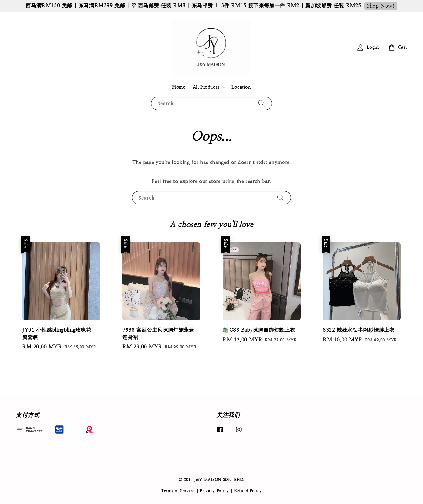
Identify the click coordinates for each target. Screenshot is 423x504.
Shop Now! (381, 6)
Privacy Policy (214, 491)
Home (179, 87)
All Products (206, 87)
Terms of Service (178, 491)
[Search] (262, 103)
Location (241, 87)
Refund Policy (248, 491)
